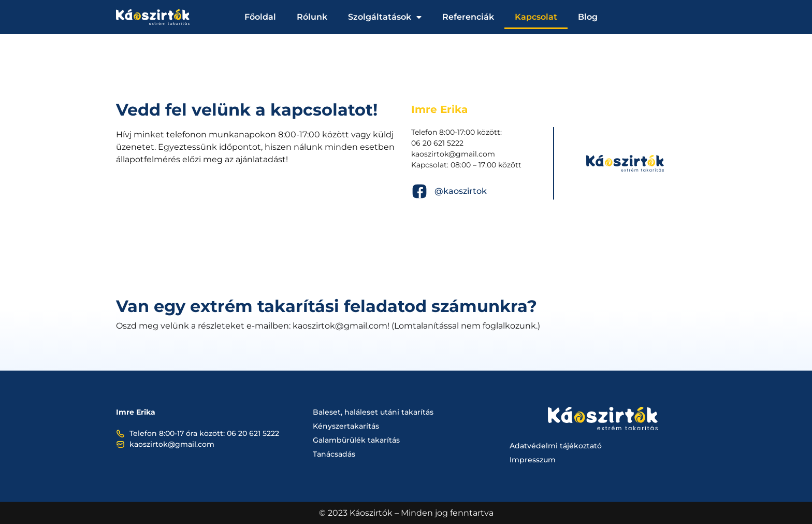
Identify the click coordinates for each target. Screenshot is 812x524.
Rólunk (312, 17)
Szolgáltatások (385, 17)
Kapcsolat (536, 17)
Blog (588, 17)
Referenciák (468, 17)
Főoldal (260, 17)
